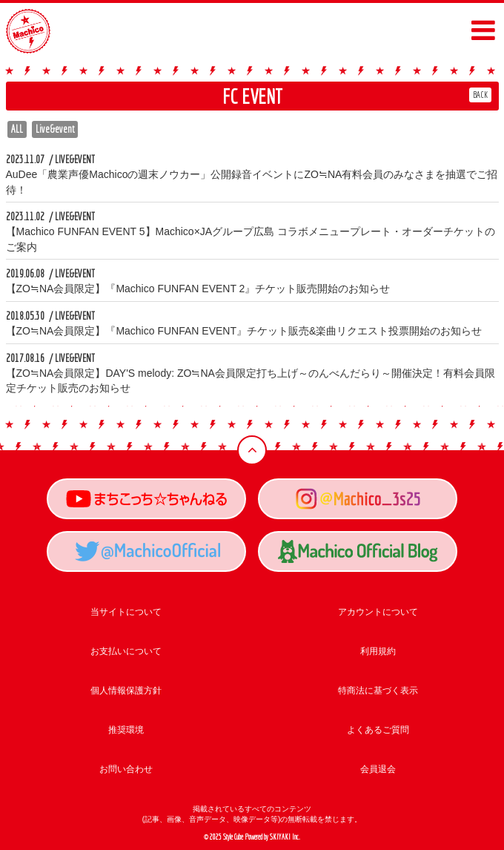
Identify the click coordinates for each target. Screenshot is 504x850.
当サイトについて (126, 612)
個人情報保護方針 (126, 691)
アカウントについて (378, 612)
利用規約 (378, 651)
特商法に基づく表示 (378, 691)
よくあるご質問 (378, 730)
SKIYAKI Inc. (285, 837)
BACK (480, 95)
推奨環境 (126, 730)
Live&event (55, 129)
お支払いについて (126, 651)
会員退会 (378, 769)
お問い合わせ (126, 769)
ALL (17, 129)
